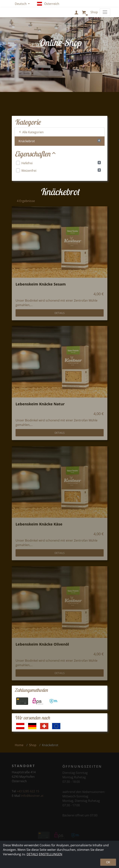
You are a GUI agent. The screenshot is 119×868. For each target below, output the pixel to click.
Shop (33, 745)
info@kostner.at (32, 798)
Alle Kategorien (31, 132)
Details (60, 316)
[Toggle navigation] (105, 12)
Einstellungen (51, 854)
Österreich (48, 4)
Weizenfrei (58, 171)
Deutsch (21, 4)
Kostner (23, 12)
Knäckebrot (60, 141)
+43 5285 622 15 (28, 793)
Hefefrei (58, 163)
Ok (108, 862)
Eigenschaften (36, 154)
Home (19, 745)
